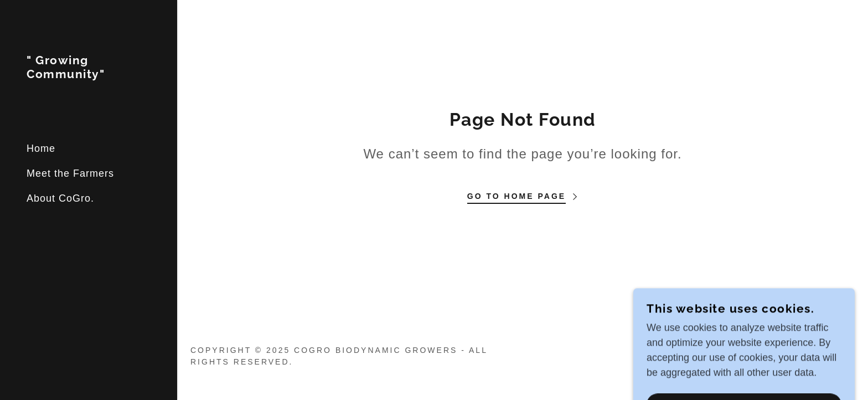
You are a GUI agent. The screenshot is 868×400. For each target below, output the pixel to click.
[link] (89, 75)
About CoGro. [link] (60, 198)
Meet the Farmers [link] (70, 173)
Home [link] (41, 148)
